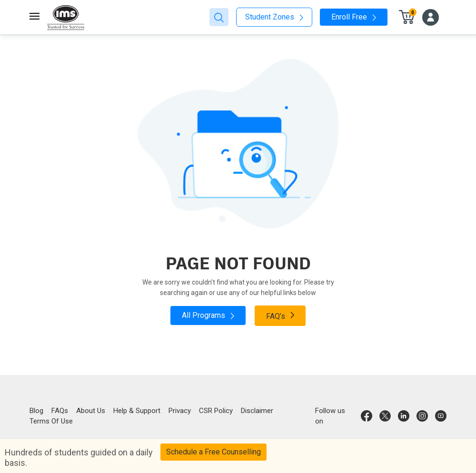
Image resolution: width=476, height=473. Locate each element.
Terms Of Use (51, 421)
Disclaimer (257, 411)
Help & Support (137, 411)
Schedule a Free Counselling (213, 452)
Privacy (180, 411)
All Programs (208, 315)
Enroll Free (354, 17)
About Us (91, 411)
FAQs (60, 411)
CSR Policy (216, 411)
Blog (36, 411)
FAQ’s (280, 315)
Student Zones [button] (274, 17)
